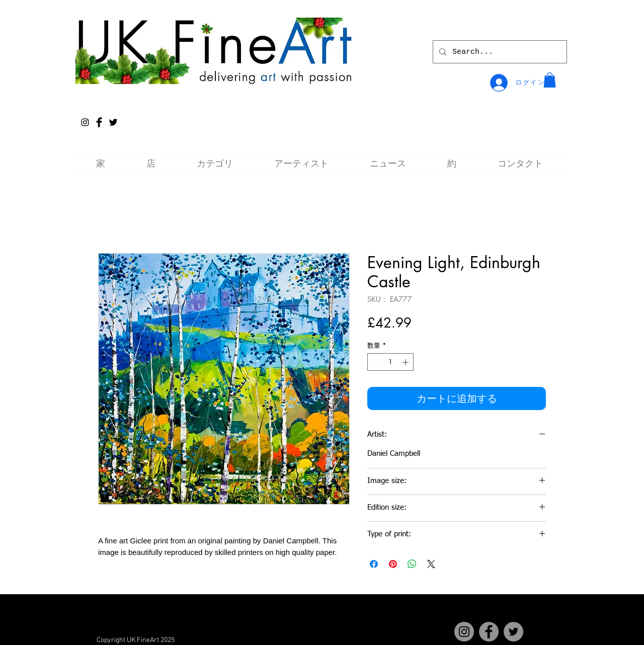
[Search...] (499, 52)
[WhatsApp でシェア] (412, 564)
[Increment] (407, 362)
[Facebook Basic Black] (99, 122)
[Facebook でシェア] (374, 564)
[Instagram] (85, 122)
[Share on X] (431, 564)
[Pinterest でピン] (393, 564)
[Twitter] (513, 632)
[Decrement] (375, 362)
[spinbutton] (391, 362)
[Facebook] (489, 632)
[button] (550, 80)
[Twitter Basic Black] (113, 122)
